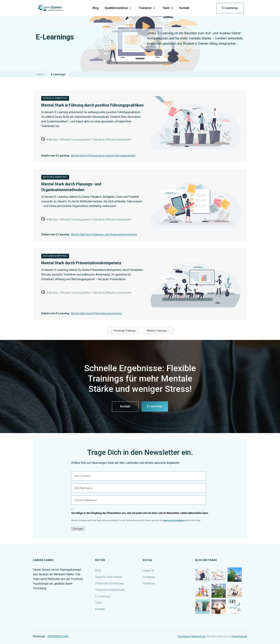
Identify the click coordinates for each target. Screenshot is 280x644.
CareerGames (239, 636)
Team (99, 603)
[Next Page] (158, 331)
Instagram (149, 577)
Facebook (149, 583)
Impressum (184, 636)
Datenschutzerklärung (174, 520)
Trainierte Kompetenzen (110, 590)
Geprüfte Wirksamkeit (109, 577)
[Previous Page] (123, 331)
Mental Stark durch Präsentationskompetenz (96, 313)
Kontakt (125, 406)
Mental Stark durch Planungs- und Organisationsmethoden (104, 234)
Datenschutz (198, 636)
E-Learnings (230, 8)
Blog (98, 571)
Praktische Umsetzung (109, 583)
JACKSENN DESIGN (58, 636)
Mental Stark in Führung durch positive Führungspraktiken (103, 156)
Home (40, 74)
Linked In (148, 571)
